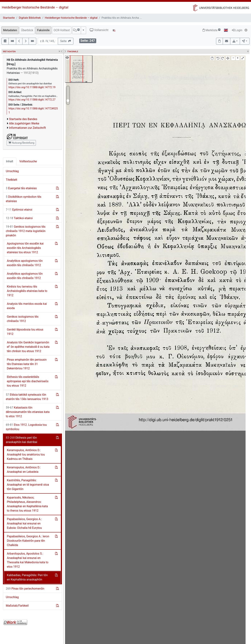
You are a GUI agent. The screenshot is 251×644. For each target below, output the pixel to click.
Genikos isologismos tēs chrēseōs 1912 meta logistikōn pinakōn (26, 231)
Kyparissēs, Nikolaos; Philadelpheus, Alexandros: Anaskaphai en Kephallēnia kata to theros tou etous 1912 (27, 504)
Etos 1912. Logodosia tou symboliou (26, 427)
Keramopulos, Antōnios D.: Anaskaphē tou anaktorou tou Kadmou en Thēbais (26, 455)
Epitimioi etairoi (19, 210)
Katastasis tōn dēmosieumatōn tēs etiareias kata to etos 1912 (28, 412)
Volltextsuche (28, 161)
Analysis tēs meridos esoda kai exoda (27, 306)
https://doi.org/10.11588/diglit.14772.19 (32, 87)
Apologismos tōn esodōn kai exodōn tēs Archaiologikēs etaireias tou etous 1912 (25, 248)
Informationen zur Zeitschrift (27, 128)
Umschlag (12, 171)
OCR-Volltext (62, 30)
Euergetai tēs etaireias (21, 188)
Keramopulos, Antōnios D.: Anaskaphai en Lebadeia (24, 470)
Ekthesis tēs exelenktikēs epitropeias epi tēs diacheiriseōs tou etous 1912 (28, 381)
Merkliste (211, 30)
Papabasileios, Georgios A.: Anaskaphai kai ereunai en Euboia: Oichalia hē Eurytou (24, 523)
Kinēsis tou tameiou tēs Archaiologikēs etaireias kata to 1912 (27, 291)
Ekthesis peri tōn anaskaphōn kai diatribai (21, 440)
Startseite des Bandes (23, 119)
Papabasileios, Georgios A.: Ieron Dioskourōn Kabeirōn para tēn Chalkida (28, 541)
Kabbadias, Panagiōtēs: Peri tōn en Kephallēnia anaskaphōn (27, 577)
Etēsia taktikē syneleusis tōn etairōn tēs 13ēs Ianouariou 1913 (27, 397)
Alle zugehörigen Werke (24, 123)
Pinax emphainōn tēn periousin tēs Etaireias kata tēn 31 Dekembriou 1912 (27, 364)
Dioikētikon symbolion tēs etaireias (24, 199)
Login (237, 30)
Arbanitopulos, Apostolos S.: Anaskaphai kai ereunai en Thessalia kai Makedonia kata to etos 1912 (28, 560)
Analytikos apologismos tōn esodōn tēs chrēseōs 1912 (25, 263)
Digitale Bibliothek (30, 18)
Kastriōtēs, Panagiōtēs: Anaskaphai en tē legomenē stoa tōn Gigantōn (28, 485)
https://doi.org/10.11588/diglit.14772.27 (32, 100)
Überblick (27, 30)
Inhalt (10, 161)
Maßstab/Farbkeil (17, 606)
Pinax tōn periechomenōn (25, 589)
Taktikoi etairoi (19, 218)
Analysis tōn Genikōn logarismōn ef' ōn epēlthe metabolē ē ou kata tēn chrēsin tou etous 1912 (28, 347)
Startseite (9, 18)
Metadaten (10, 30)
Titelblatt (12, 180)
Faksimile (43, 30)
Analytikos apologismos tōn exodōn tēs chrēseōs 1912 (25, 276)
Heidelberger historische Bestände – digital (35, 7)
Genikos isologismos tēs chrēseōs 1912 (23, 319)
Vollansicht (99, 30)
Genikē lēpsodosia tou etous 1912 (25, 332)
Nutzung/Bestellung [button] (21, 143)
